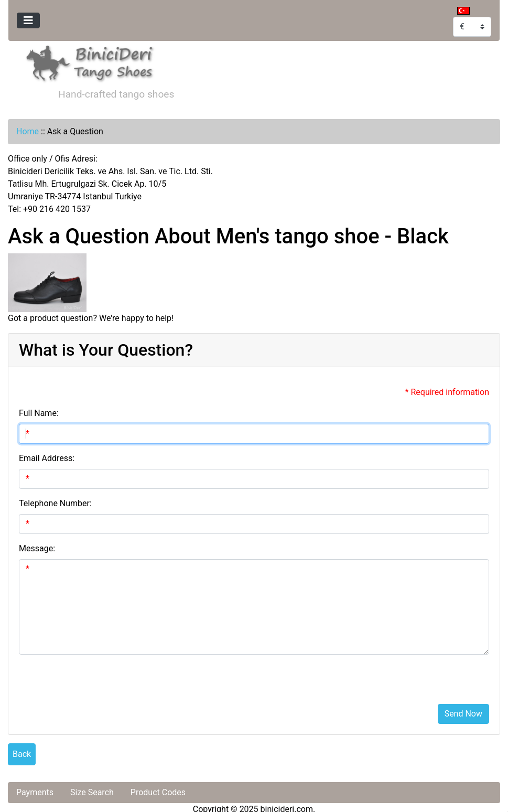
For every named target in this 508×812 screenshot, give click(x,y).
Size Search (92, 792)
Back (22, 754)
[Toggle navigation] (28, 20)
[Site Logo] (90, 62)
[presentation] (99, 675)
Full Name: (39, 413)
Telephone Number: (55, 503)
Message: (37, 548)
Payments (35, 792)
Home (28, 131)
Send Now (463, 714)
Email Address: (47, 458)
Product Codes (158, 792)
